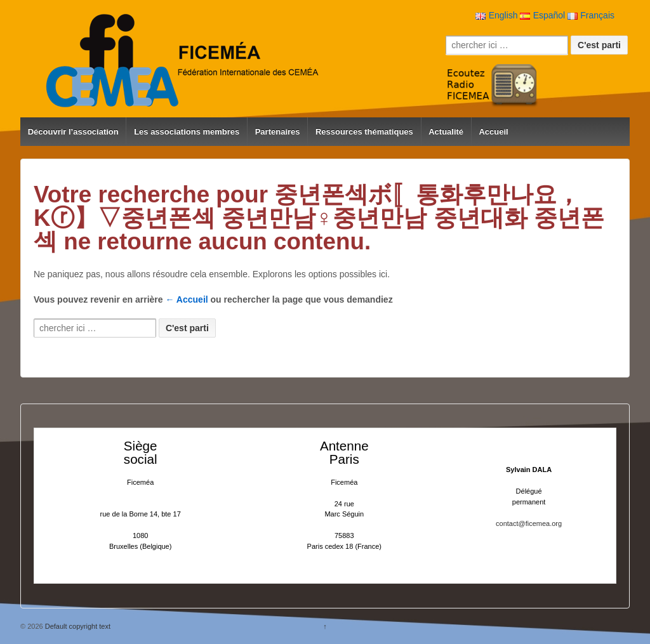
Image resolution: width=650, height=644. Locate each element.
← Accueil (187, 299)
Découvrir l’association (73, 132)
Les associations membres (187, 132)
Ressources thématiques (364, 132)
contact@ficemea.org (529, 523)
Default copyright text (77, 626)
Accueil (493, 132)
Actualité (446, 132)
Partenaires (278, 132)
